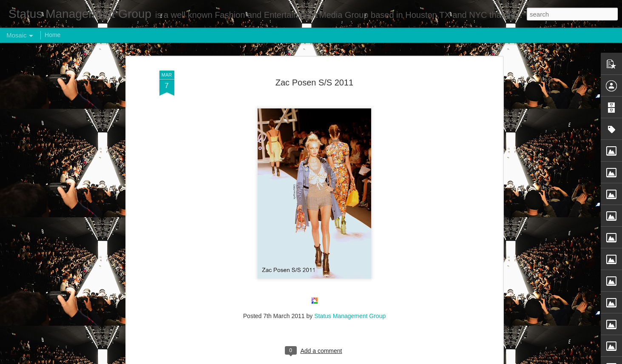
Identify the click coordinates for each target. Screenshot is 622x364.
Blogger (338, 359)
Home (53, 35)
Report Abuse (362, 359)
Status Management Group (350, 157)
